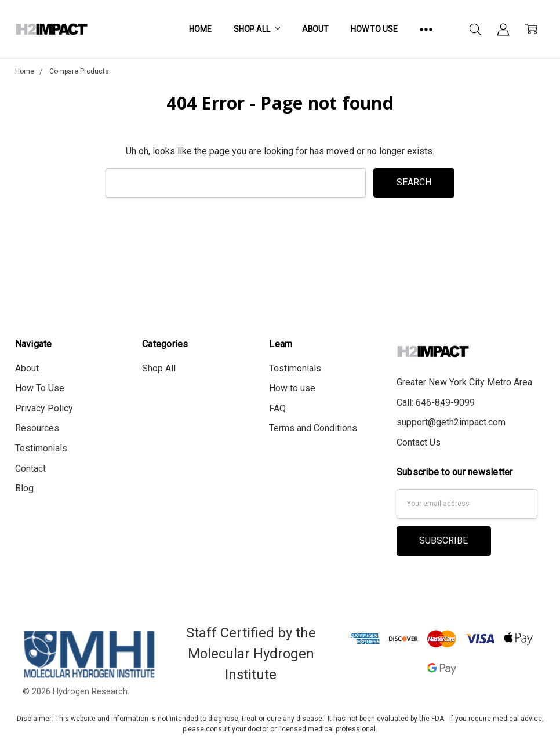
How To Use (374, 29)
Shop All (257, 29)
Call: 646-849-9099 (436, 402)
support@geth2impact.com (451, 422)
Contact (30, 469)
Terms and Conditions (313, 428)
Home (200, 29)
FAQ (277, 408)
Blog (24, 488)
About (315, 29)
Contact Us (419, 442)
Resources (37, 428)
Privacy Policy (44, 408)
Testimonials (41, 448)
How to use (292, 388)
